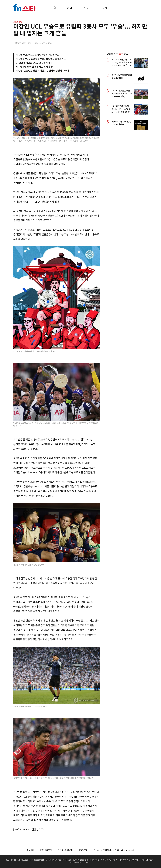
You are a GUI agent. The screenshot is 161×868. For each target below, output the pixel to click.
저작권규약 (83, 850)
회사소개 (31, 850)
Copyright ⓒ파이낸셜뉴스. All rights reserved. (114, 850)
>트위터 (133, 42)
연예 (70, 8)
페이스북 (127, 42)
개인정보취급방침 (65, 850)
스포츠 (87, 8)
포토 (105, 8)
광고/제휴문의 (46, 850)
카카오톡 (139, 42)
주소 (145, 42)
